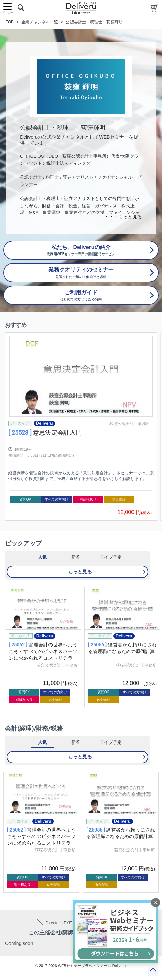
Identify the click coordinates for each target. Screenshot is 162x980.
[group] (81, 426)
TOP (10, 22)
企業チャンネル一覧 (40, 22)
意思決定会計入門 (45, 432)
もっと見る (80, 572)
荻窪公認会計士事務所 (130, 424)
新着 (76, 557)
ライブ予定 (111, 557)
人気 (42, 557)
